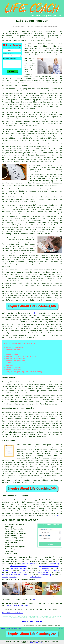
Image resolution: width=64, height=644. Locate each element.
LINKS (38, 16)
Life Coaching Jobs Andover (19, 606)
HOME (33, 16)
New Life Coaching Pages (14, 628)
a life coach (31, 562)
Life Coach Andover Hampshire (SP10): (19, 31)
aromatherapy (17, 573)
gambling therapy (18, 568)
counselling (26, 570)
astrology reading (10, 577)
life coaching (56, 511)
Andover (35, 313)
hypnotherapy (43, 573)
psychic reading (52, 570)
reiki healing (36, 577)
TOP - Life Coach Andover (13, 613)
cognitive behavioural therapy (15, 575)
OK (41, 643)
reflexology (54, 564)
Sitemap (3, 628)
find (9, 500)
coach (56, 160)
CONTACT (50, 16)
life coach (39, 55)
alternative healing (19, 566)
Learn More (34, 643)
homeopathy (45, 568)
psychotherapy (45, 575)
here (59, 515)
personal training (30, 564)
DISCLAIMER (58, 16)
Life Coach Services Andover (20, 520)
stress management (43, 454)
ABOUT (44, 16)
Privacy (61, 628)
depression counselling (49, 566)
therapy (9, 115)
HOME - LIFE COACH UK (32, 622)
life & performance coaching (41, 474)
